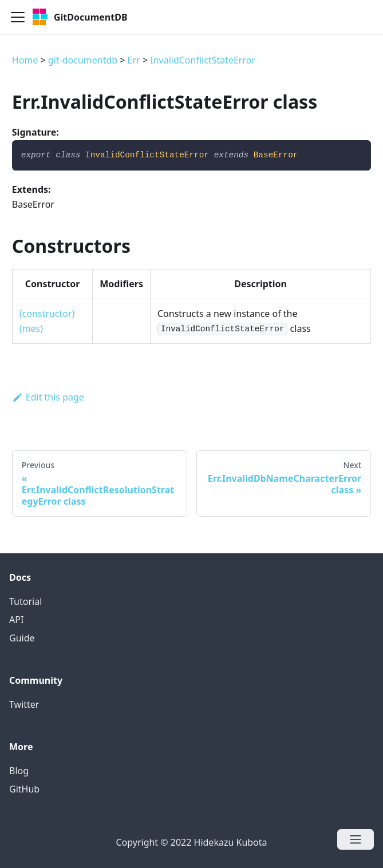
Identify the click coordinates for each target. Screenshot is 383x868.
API (16, 620)
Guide (22, 638)
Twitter (24, 704)
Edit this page (48, 397)
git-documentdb (83, 60)
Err (134, 60)
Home (25, 60)
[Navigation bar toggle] (18, 17)
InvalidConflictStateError (203, 60)
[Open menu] (356, 839)
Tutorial (25, 601)
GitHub (24, 789)
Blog (19, 771)
